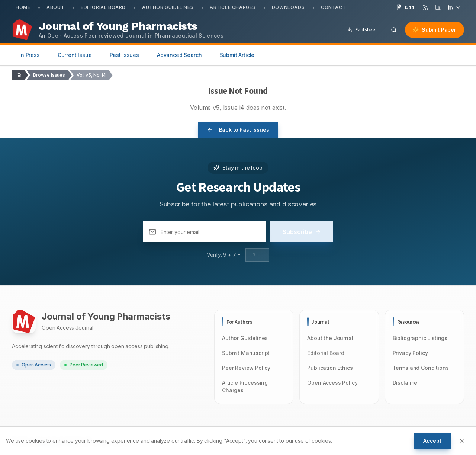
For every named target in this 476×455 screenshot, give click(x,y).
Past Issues (124, 55)
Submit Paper (435, 30)
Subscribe (302, 232)
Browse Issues (49, 75)
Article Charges (233, 7)
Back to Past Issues (238, 130)
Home (23, 7)
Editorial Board (103, 7)
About (55, 7)
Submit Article (237, 55)
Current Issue (75, 55)
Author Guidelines (168, 7)
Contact (333, 7)
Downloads (288, 7)
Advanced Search (179, 55)
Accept (432, 441)
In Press (30, 55)
